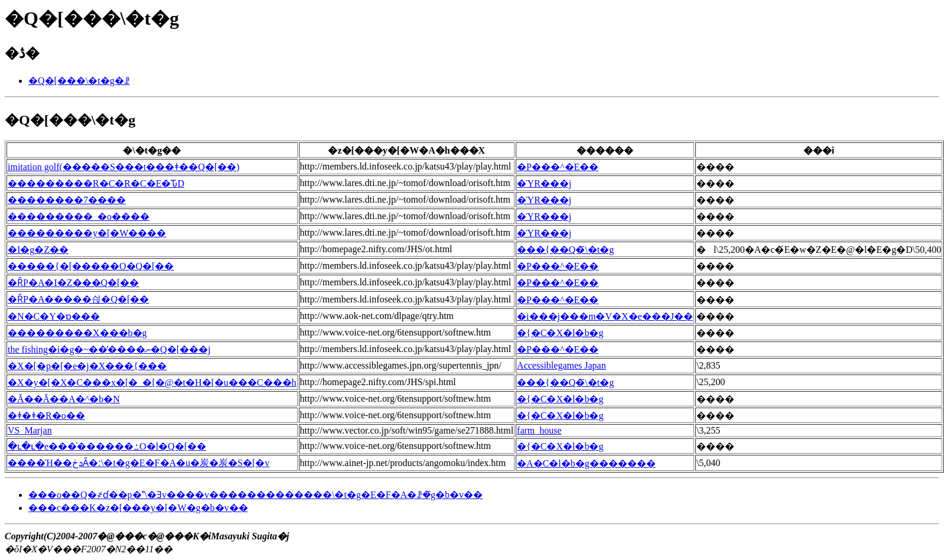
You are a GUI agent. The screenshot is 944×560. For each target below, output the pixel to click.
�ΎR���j (544, 183)
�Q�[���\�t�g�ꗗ (79, 81)
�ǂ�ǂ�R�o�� (46, 416)
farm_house (539, 430)
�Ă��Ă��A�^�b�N (64, 399)
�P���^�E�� (558, 167)
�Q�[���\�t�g (70, 120)
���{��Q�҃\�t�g (565, 250)
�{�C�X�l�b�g (560, 333)
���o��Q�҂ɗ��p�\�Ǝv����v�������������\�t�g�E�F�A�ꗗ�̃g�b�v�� (255, 495)
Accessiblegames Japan (561, 365)
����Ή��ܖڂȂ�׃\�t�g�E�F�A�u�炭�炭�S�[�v (139, 463)
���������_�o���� (79, 216)
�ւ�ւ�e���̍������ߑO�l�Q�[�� (107, 446)
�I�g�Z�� (38, 250)
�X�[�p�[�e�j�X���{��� (87, 366)
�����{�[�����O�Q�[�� (91, 266)
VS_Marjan (30, 430)
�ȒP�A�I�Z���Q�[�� (73, 283)
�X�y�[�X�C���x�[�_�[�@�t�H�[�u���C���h (152, 382)
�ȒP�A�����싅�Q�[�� (78, 299)
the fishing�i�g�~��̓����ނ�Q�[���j (109, 349)
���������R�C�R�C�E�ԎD (96, 183)
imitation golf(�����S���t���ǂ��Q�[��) (123, 167)
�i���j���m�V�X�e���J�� (605, 316)
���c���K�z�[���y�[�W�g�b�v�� (138, 508)
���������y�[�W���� (87, 233)
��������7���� (67, 200)
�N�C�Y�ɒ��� (54, 316)
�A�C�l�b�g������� (586, 463)
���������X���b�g (77, 333)
